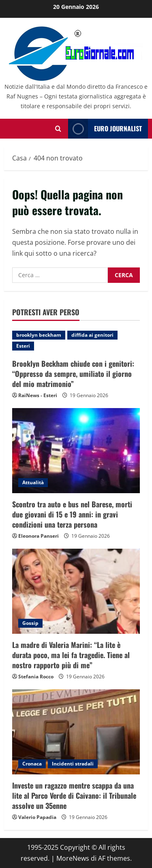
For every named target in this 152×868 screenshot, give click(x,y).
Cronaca (32, 764)
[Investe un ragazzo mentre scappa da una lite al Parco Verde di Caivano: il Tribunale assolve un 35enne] (76, 732)
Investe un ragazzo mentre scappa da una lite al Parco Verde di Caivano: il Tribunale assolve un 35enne (74, 795)
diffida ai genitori (92, 335)
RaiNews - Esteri (38, 395)
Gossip (30, 623)
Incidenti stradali (73, 764)
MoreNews (73, 858)
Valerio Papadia (37, 817)
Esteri (23, 346)
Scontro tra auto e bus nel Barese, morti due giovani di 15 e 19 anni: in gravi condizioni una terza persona (72, 514)
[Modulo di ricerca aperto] (58, 129)
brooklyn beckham (39, 335)
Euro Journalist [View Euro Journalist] (105, 129)
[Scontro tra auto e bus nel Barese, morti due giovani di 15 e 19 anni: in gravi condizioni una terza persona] (76, 451)
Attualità (33, 482)
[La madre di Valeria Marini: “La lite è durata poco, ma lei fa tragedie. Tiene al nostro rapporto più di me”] (76, 591)
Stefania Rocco (36, 677)
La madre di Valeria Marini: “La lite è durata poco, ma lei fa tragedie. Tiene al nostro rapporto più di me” (71, 655)
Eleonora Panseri (39, 536)
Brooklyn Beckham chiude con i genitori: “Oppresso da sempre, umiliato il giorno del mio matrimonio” (73, 374)
